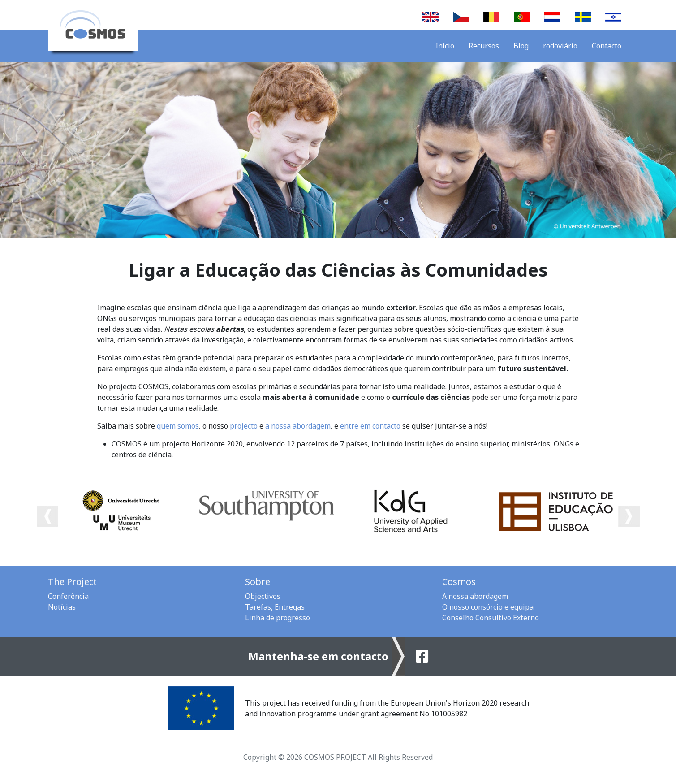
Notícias (62, 607)
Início (445, 46)
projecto (244, 426)
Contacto (607, 46)
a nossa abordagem (298, 426)
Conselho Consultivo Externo (491, 618)
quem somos (178, 426)
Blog (521, 46)
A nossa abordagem (475, 596)
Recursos (484, 46)
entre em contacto (370, 426)
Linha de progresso (278, 618)
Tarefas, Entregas (275, 607)
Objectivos (263, 596)
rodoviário (560, 46)
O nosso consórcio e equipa (488, 607)
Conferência (68, 596)
